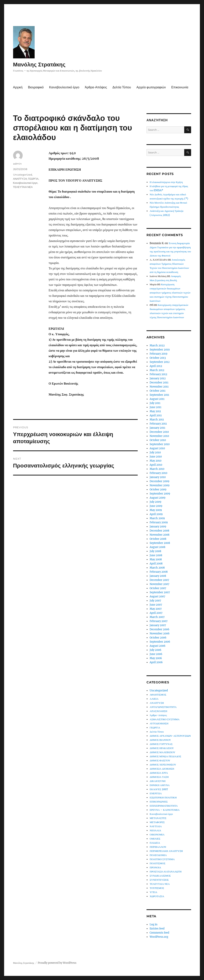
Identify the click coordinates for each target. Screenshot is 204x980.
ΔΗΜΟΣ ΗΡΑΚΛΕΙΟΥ (162, 748)
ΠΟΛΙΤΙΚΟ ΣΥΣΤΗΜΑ (162, 859)
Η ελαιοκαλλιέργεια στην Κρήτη (166, 182)
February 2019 (159, 354)
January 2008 (158, 576)
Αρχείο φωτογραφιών (151, 87)
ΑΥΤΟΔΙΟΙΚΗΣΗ (159, 723)
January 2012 (158, 378)
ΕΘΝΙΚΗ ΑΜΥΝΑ (160, 785)
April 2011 (156, 415)
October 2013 (158, 358)
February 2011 (158, 424)
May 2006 (156, 658)
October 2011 (158, 391)
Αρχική (18, 87)
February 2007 (159, 621)
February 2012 (158, 374)
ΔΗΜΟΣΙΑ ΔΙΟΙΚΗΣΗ (162, 769)
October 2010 (158, 440)
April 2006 (156, 662)
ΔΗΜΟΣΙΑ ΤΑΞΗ (159, 777)
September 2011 (159, 395)
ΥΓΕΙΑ (153, 892)
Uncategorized (23, 175)
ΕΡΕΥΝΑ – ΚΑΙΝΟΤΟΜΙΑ (165, 810)
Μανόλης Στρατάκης (39, 64)
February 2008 (159, 572)
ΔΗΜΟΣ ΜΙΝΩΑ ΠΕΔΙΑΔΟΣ (165, 756)
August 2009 (158, 498)
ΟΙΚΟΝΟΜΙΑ (157, 835)
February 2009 (159, 522)
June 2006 (156, 654)
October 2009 (158, 490)
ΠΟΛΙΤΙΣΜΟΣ (157, 863)
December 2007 (159, 580)
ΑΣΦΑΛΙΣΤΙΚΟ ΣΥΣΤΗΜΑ (165, 719)
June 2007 (156, 605)
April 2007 (156, 613)
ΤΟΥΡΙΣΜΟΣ (157, 888)
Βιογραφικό (36, 87)
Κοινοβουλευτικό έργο (64, 87)
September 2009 (160, 494)
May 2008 (156, 559)
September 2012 (160, 362)
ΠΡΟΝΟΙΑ (155, 867)
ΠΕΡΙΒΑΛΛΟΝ (158, 847)
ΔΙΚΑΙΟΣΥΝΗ (158, 781)
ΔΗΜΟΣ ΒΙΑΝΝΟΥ (160, 740)
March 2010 (157, 469)
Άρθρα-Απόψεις (96, 87)
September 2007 (160, 592)
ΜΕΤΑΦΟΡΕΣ (157, 822)
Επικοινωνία (180, 87)
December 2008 (159, 531)
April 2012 (156, 366)
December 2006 (160, 629)
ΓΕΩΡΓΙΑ (33, 179)
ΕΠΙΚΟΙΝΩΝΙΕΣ (159, 802)
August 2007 (157, 596)
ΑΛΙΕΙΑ (154, 699)
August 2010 (157, 448)
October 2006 (158, 638)
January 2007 (158, 625)
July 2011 (155, 403)
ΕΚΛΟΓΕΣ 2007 (159, 789)
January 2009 (158, 527)
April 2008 (156, 564)
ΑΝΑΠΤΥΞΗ (20, 179)
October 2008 (158, 539)
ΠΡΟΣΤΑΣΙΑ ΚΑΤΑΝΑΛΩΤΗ (166, 872)
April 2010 (156, 465)
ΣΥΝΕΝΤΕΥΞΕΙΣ (159, 880)
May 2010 (155, 461)
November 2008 (160, 535)
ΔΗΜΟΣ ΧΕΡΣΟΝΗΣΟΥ (163, 765)
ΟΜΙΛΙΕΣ (155, 839)
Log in (154, 924)
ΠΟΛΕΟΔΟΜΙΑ (158, 855)
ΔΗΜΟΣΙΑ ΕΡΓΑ (159, 773)
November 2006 (160, 634)
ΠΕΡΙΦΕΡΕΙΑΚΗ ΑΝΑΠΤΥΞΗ (166, 851)
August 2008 (157, 547)
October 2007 (158, 588)
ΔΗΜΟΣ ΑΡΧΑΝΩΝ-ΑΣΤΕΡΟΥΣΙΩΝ (170, 736)
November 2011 (159, 387)
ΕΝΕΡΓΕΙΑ (156, 793)
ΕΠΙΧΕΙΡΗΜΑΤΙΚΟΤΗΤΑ (164, 806)
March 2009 (157, 518)
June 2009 (156, 506)
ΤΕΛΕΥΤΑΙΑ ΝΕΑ (23, 187)
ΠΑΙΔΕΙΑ (155, 843)
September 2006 (160, 642)
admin (17, 164)
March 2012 (157, 370)
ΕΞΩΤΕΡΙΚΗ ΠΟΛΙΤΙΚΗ (163, 797)
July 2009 (155, 502)
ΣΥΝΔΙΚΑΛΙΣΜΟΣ (160, 876)
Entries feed (157, 929)
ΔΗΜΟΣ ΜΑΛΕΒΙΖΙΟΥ (162, 752)
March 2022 (157, 346)
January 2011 (157, 428)
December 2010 (159, 432)
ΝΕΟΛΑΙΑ (155, 830)
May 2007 (156, 609)
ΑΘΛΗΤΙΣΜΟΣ (158, 695)
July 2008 (155, 551)
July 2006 (155, 650)
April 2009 (156, 514)
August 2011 (157, 399)
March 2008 (157, 568)
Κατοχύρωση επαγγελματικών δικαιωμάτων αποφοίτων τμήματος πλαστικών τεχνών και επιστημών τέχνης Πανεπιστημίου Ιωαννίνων (170, 293)
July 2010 (155, 452)
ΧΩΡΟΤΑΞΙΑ (157, 896)
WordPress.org (159, 937)
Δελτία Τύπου (122, 87)
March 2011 (157, 420)
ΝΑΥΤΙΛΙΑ (156, 826)
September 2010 (160, 444)
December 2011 (159, 383)
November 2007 (160, 584)
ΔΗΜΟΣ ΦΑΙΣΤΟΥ (160, 760)
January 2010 (158, 477)
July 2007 (155, 601)
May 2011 (155, 411)
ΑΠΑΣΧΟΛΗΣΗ (158, 711)
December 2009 (160, 481)
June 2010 (156, 457)
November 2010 (159, 436)
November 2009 (160, 485)
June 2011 (155, 407)
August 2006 (158, 646)
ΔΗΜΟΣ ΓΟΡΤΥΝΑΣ (161, 744)
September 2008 (160, 543)
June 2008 (156, 555)
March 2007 (157, 617)
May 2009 (156, 510)
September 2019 (160, 350)
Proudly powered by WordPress (57, 963)
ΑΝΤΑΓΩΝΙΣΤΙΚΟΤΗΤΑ (163, 707)
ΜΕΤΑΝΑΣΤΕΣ (158, 818)
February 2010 (158, 473)
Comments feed (159, 933)
